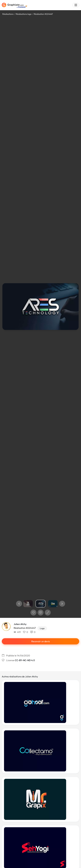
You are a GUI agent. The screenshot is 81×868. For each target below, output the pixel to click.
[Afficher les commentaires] (41, 613)
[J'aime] (33, 613)
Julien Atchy (20, 624)
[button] (19, 604)
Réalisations (8, 14)
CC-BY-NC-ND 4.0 (25, 660)
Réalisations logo (24, 14)
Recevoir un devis (41, 641)
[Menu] (76, 5)
